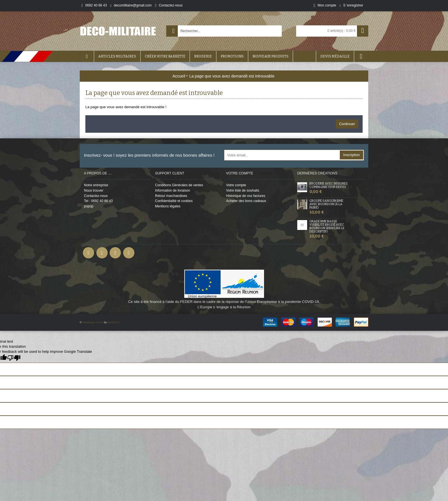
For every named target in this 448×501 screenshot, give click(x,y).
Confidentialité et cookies (174, 201)
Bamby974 (113, 322)
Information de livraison (172, 190)
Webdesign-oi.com (93, 322)
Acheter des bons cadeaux (246, 201)
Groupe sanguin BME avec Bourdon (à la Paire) (326, 204)
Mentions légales (168, 206)
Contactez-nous (96, 196)
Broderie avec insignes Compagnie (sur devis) (329, 185)
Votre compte (236, 185)
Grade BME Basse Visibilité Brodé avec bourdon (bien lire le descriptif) (327, 227)
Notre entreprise (96, 185)
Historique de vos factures (246, 196)
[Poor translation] (14, 358)
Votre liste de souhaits (243, 190)
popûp (89, 206)
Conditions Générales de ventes (179, 185)
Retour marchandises (171, 196)
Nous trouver (94, 190)
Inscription (351, 155)
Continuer (347, 124)
